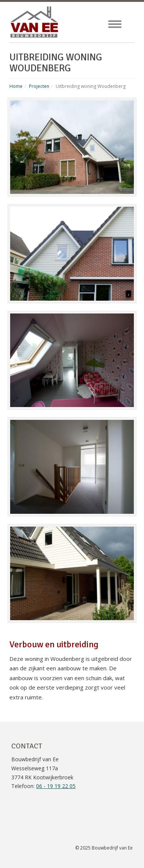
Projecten (39, 86)
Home (16, 86)
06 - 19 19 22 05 (56, 786)
